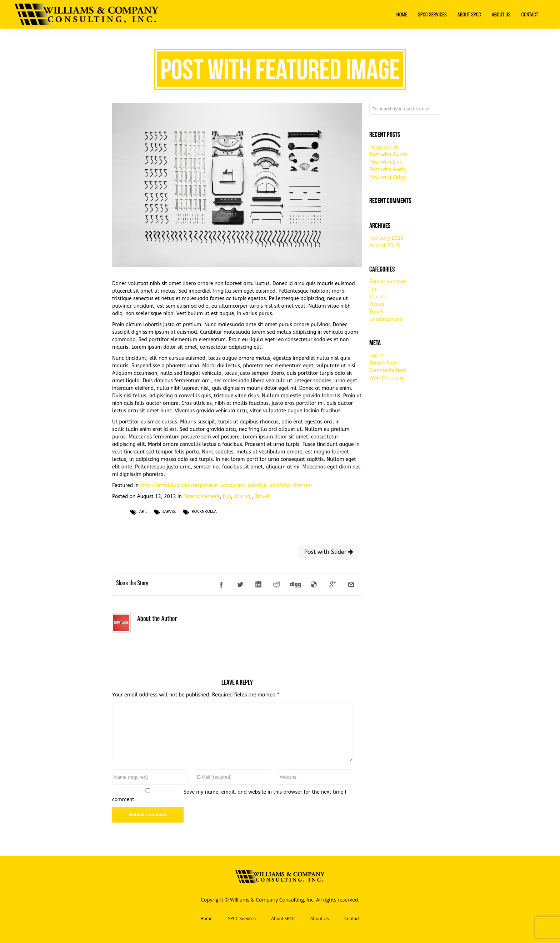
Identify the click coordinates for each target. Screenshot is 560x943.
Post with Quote (388, 155)
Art (142, 512)
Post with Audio (388, 170)
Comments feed (388, 370)
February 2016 (386, 238)
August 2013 (384, 246)
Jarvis (169, 512)
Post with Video (388, 177)
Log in (376, 355)
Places (377, 304)
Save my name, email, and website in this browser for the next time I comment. (229, 796)
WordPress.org (386, 378)
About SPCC (283, 919)
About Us (319, 919)
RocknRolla (204, 512)
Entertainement (201, 497)
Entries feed (383, 363)
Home (206, 919)
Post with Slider (329, 552)
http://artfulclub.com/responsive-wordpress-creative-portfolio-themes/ (227, 485)
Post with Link (386, 162)
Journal (243, 497)
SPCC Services (242, 919)
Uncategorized (386, 319)
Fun (227, 497)
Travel (262, 497)
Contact (352, 919)
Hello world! (384, 147)
